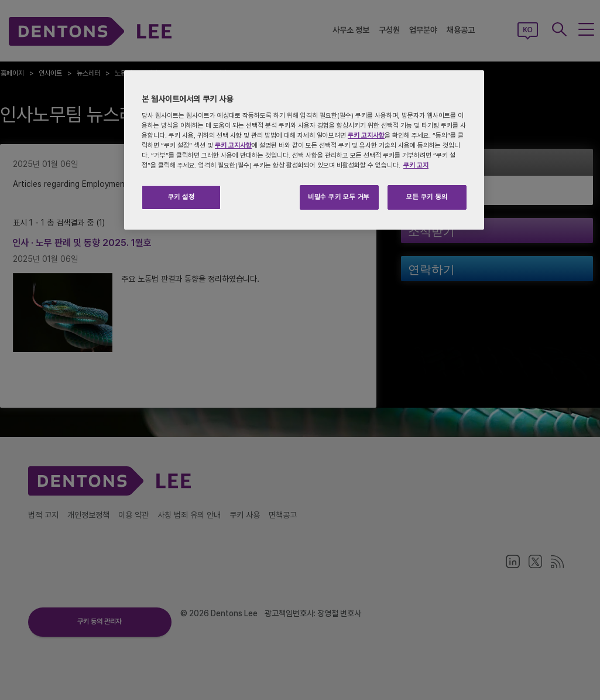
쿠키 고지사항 (366, 135)
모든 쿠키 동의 (427, 197)
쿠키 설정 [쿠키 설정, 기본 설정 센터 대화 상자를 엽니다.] (181, 197)
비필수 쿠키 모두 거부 (339, 197)
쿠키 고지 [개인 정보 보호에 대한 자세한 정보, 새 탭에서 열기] (416, 165)
